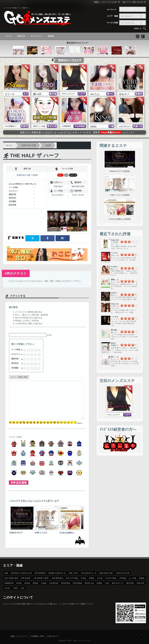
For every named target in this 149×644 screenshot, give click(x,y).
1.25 (27, 350)
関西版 (51, 36)
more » (80, 423)
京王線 (100, 578)
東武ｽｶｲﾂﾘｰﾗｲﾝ (118, 583)
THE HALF (58, 187)
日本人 (60, 175)
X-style (114, 267)
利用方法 (21, 36)
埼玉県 (7, 588)
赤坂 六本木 (74, 573)
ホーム (9, 36)
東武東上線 (89, 583)
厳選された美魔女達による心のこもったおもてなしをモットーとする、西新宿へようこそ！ (78, 132)
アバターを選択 (15, 437)
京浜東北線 (54, 583)
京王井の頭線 (111, 578)
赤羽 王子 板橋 (72, 578)
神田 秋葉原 (26, 578)
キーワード (112, 10)
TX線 (107, 583)
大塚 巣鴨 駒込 (57, 578)
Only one (115, 304)
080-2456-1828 (78, 187)
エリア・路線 (113, 16)
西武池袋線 (77, 583)
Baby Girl (115, 240)
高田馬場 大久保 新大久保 (21, 573)
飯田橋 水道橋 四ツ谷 (57, 573)
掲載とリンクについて (19, 636)
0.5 (24, 350)
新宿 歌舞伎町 (40, 573)
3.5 (35, 350)
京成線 (44, 583)
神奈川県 (140, 583)
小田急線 (123, 578)
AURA (114, 293)
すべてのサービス (128, 23)
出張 (23, 588)
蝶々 (113, 357)
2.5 (31, 350)
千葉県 (15, 588)
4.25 (38, 350)
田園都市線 (9, 583)
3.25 (34, 350)
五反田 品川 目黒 (29, 145)
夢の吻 (114, 330)
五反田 (48, 145)
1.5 (27, 350)
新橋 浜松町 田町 (106, 573)
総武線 (27, 583)
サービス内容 (113, 23)
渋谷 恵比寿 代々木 (89, 573)
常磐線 (99, 583)
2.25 (31, 350)
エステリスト (36, 36)
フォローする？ (141, 637)
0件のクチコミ (16, 273)
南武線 (19, 583)
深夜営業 (73, 175)
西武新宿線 (66, 583)
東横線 (142, 578)
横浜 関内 (130, 583)
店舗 (66, 175)
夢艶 (113, 280)
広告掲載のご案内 (37, 636)
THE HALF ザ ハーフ (35, 156)
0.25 (23, 350)
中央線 (83, 578)
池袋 (6, 573)
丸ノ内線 (133, 578)
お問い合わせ (52, 636)
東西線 (35, 583)
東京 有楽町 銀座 (11, 578)
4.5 (38, 350)
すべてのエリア (127, 16)
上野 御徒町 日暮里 (41, 578)
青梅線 (92, 578)
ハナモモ (115, 317)
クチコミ (68, 281)
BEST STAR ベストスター (116, 346)
